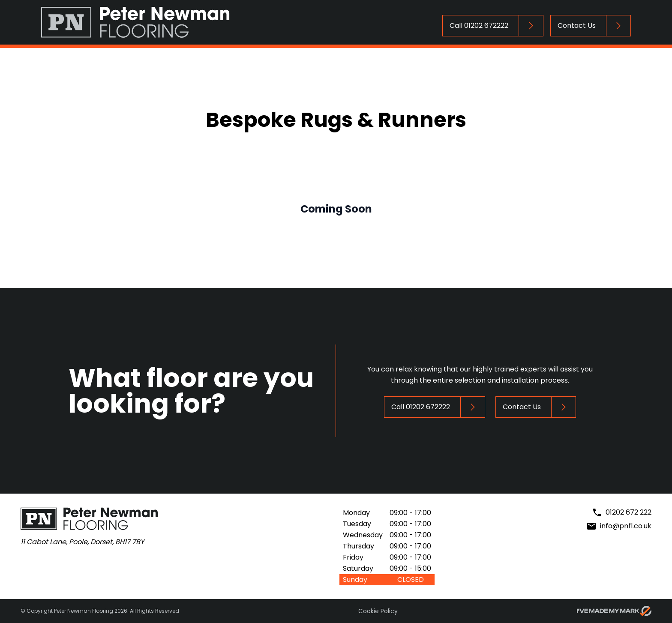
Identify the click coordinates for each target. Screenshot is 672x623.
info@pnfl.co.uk (626, 526)
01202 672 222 (628, 512)
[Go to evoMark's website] (614, 611)
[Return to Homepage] (135, 22)
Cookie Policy (378, 611)
